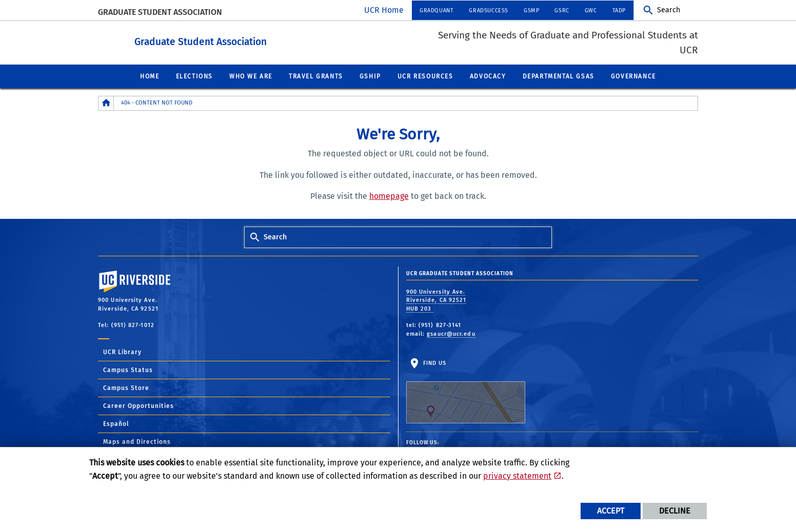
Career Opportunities (138, 405)
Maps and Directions (137, 441)
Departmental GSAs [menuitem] (559, 76)
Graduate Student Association (160, 12)
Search (669, 10)
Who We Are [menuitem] (251, 76)
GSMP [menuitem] (531, 11)
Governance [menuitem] (633, 76)
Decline (675, 511)
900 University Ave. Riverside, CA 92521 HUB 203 (436, 300)
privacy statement (517, 476)
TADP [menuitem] (619, 11)
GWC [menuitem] (591, 11)
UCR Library (122, 352)
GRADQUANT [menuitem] (436, 11)
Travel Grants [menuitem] (316, 76)
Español (116, 423)
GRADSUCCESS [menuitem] (489, 11)
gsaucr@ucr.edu (451, 333)
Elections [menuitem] (194, 76)
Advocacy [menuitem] (488, 76)
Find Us (466, 391)
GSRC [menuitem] (562, 11)
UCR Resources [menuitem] (425, 76)
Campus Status (128, 370)
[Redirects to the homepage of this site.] (106, 103)
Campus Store (126, 387)
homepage (389, 196)
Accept (611, 511)
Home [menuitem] (150, 76)
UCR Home (384, 10)
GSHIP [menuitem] (370, 76)
